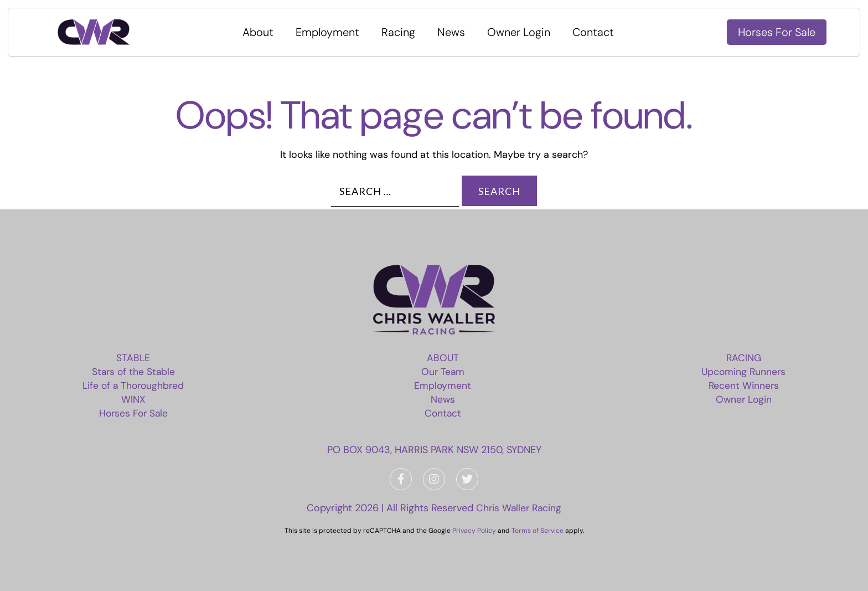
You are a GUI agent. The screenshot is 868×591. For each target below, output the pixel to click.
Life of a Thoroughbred (135, 386)
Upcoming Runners (742, 372)
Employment (332, 32)
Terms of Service (538, 531)
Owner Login (523, 32)
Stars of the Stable (135, 372)
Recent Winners (743, 386)
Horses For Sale (777, 32)
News (456, 32)
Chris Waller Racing (519, 508)
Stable (135, 358)
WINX (135, 399)
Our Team (443, 372)
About (262, 32)
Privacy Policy (474, 531)
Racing (403, 32)
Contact (598, 32)
